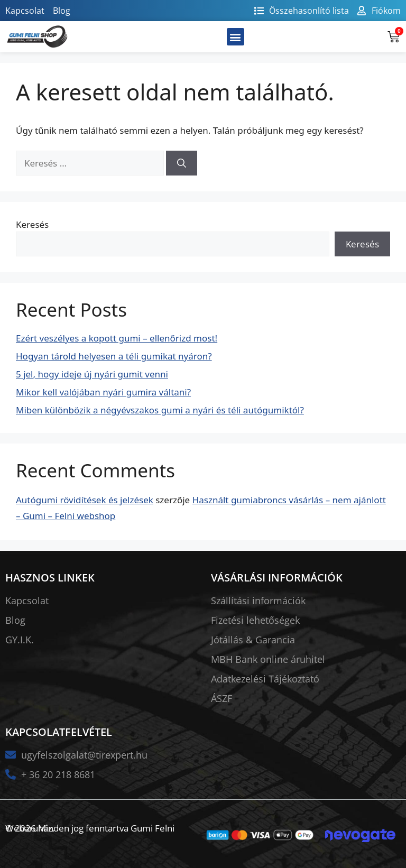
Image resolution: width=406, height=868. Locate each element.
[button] (236, 37)
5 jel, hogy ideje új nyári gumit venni (92, 374)
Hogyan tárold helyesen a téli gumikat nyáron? (114, 356)
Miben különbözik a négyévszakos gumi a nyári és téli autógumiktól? (160, 410)
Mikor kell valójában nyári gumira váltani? (103, 392)
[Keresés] (182, 163)
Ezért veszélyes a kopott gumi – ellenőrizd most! (117, 338)
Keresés (32, 224)
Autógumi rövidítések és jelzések (85, 500)
